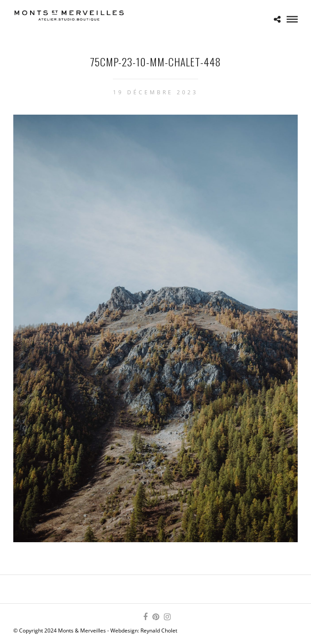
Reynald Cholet (159, 631)
